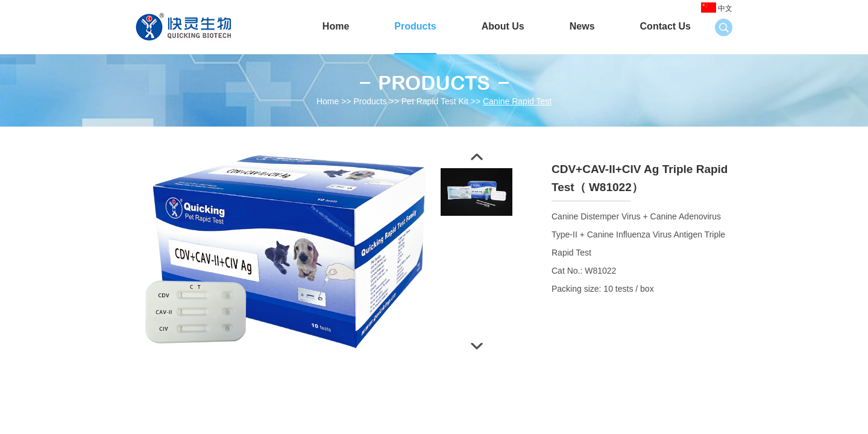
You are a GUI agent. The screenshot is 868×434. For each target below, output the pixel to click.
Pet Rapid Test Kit (435, 101)
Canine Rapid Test (517, 101)
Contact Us (665, 26)
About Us (503, 26)
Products (415, 26)
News (582, 26)
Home (336, 26)
